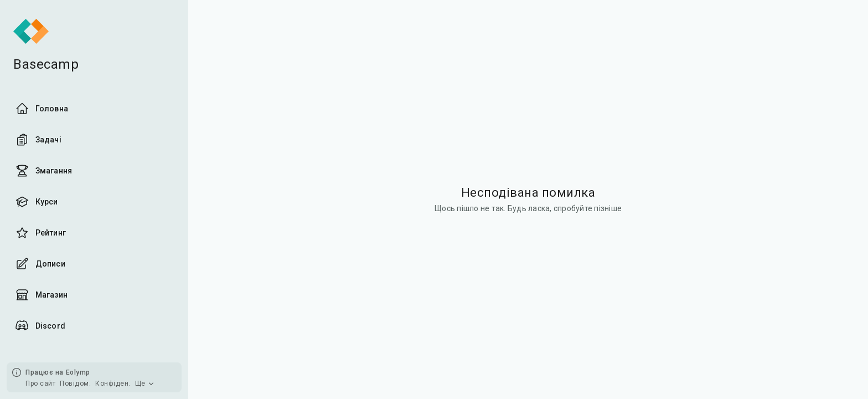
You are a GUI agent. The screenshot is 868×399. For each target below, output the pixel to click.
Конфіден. (113, 383)
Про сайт (40, 383)
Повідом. (75, 383)
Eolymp (78, 372)
